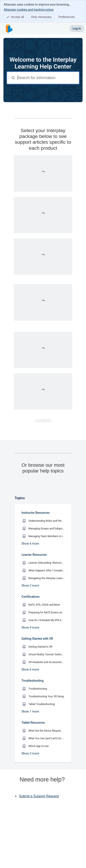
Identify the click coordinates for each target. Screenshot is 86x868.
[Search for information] (48, 78)
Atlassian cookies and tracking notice (29, 9)
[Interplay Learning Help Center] (9, 28)
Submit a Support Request (39, 796)
